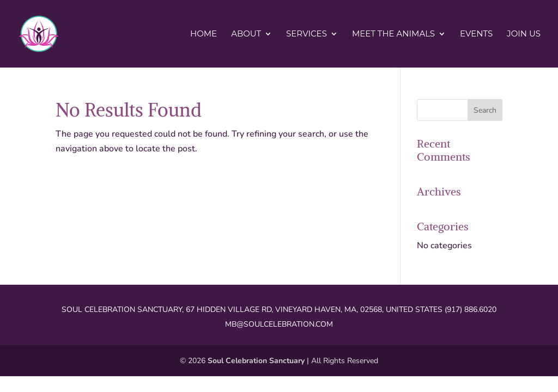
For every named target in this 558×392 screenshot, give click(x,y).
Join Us (524, 34)
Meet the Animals (393, 34)
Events (476, 34)
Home (204, 34)
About (246, 34)
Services (307, 34)
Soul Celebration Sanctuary (256, 361)
